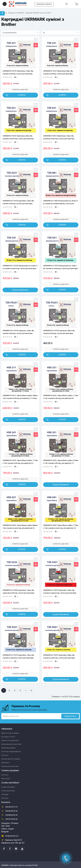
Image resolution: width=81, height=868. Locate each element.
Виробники (5, 763)
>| (31, 690)
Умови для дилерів (8, 748)
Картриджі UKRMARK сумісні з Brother (38, 13)
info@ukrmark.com (10, 836)
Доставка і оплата (8, 737)
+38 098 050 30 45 (9, 815)
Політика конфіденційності (11, 751)
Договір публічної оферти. (11, 759)
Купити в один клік (20, 90)
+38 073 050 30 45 (9, 819)
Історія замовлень (8, 791)
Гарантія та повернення (10, 740)
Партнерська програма (10, 766)
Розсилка (5, 798)
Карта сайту (6, 778)
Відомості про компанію (10, 733)
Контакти (5, 755)
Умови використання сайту (11, 744)
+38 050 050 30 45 (9, 811)
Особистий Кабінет (8, 787)
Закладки (5, 794)
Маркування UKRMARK (16, 13)
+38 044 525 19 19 (9, 807)
